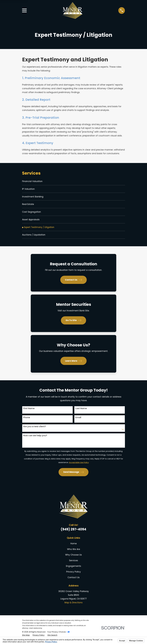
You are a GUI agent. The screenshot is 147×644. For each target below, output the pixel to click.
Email (78, 421)
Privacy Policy (73, 575)
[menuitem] (74, 182)
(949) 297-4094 (73, 533)
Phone (27, 421)
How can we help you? (35, 439)
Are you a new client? (35, 430)
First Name (29, 412)
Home (74, 547)
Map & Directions (73, 606)
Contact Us (74, 283)
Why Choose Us (73, 558)
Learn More (74, 364)
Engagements (73, 570)
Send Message (74, 476)
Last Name (81, 412)
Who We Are (74, 553)
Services (73, 564)
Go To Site (73, 324)
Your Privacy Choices (58, 635)
